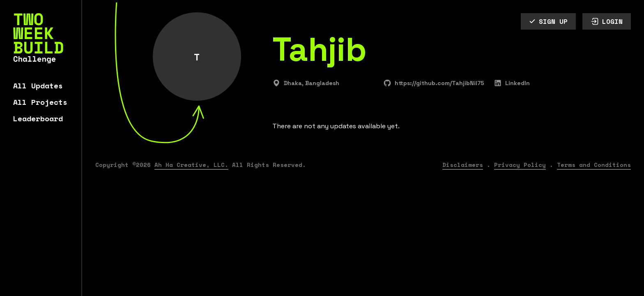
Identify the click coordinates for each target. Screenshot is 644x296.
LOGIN (607, 21)
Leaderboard (38, 118)
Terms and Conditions (594, 165)
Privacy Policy (520, 165)
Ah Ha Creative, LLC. (191, 165)
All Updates (38, 86)
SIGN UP (548, 21)
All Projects (40, 102)
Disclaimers (463, 165)
